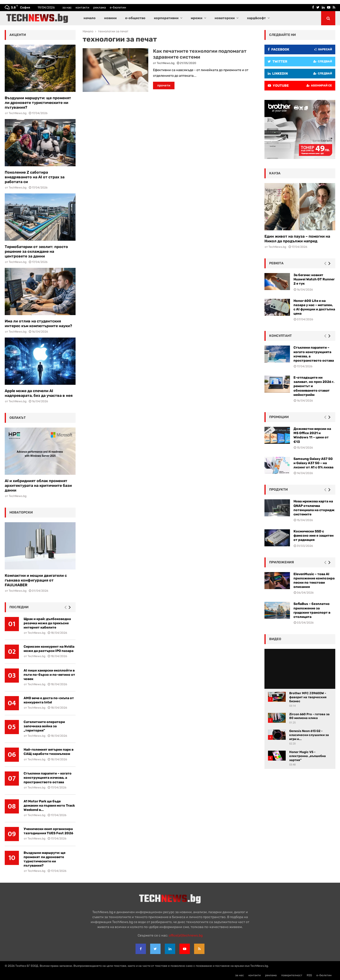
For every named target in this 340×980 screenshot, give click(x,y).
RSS (309, 975)
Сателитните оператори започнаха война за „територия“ (44, 726)
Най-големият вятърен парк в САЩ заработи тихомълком (49, 752)
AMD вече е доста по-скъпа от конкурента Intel (49, 700)
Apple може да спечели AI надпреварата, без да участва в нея (39, 393)
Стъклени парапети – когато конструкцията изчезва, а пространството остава (48, 778)
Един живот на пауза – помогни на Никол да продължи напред (297, 239)
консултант (280, 336)
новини (110, 18)
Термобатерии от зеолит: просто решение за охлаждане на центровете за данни (36, 251)
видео (275, 639)
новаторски (225, 18)
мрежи (197, 18)
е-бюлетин (118, 7)
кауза (275, 173)
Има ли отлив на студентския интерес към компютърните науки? (38, 323)
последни (19, 607)
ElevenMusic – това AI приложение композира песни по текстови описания (314, 581)
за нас (67, 7)
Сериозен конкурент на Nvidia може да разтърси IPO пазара (49, 649)
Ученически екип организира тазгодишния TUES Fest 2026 (48, 831)
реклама (100, 7)
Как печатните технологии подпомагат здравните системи (200, 54)
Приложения (282, 562)
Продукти (278, 490)
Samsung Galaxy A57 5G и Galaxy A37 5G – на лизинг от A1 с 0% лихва (313, 463)
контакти (82, 7)
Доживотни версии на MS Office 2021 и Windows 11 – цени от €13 (312, 435)
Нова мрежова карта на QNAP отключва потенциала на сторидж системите (314, 508)
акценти (18, 35)
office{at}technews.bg (186, 935)
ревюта (276, 263)
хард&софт (256, 18)
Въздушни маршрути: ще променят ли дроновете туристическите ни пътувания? (38, 103)
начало (90, 18)
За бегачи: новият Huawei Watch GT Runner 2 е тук (314, 279)
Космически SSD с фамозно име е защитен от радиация (314, 536)
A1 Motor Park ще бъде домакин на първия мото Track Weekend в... (49, 806)
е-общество (135, 18)
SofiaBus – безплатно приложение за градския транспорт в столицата (312, 610)
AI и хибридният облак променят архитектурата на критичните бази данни (38, 486)
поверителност (292, 975)
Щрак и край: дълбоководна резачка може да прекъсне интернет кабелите (47, 623)
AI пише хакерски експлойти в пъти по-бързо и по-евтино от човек (49, 675)
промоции (279, 417)
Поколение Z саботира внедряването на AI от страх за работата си (35, 177)
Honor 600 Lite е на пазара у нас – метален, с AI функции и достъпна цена (314, 307)
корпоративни (166, 18)
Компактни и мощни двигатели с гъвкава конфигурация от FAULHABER (36, 580)
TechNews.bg (166, 63)
